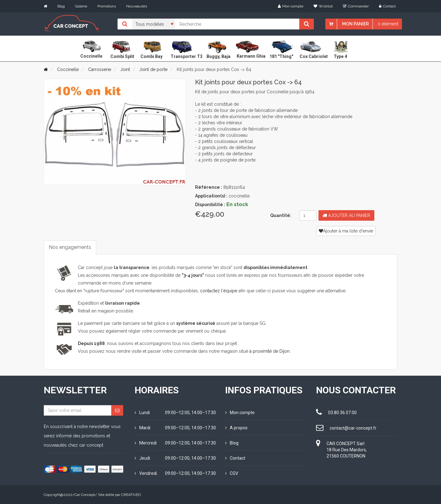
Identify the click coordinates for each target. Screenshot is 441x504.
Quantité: (281, 215)
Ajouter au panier (346, 215)
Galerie (81, 6)
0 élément (388, 24)
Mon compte (291, 6)
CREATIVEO (131, 495)
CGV (232, 473)
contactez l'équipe (219, 291)
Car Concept (85, 495)
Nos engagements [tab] (70, 247)
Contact (387, 6)
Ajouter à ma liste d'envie (346, 231)
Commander (356, 6)
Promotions (107, 6)
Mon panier (355, 24)
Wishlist (323, 6)
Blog (61, 6)
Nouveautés (137, 6)
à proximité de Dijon (269, 351)
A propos (236, 428)
